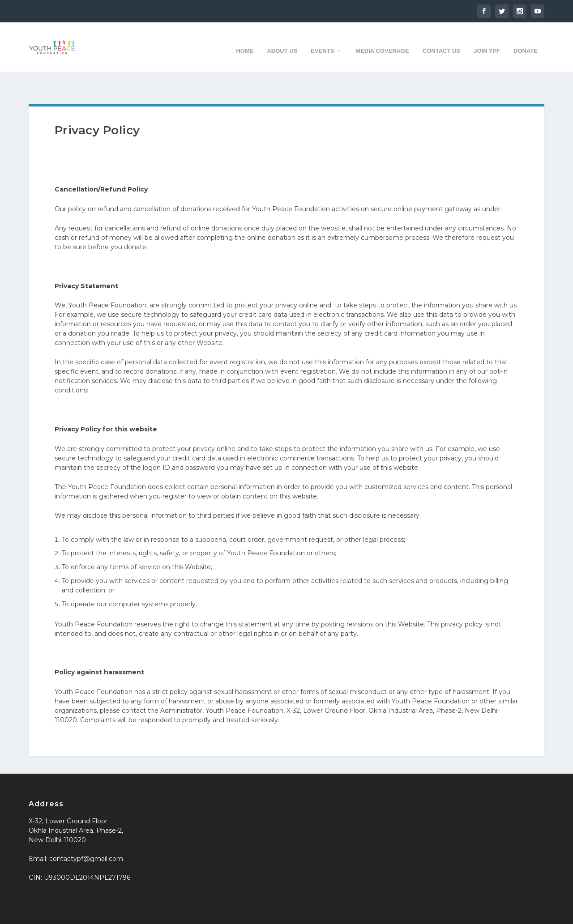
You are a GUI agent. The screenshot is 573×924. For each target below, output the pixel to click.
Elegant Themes (95, 913)
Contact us (441, 42)
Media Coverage (382, 42)
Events (322, 42)
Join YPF (487, 42)
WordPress (182, 913)
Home (245, 42)
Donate (526, 42)
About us (282, 42)
